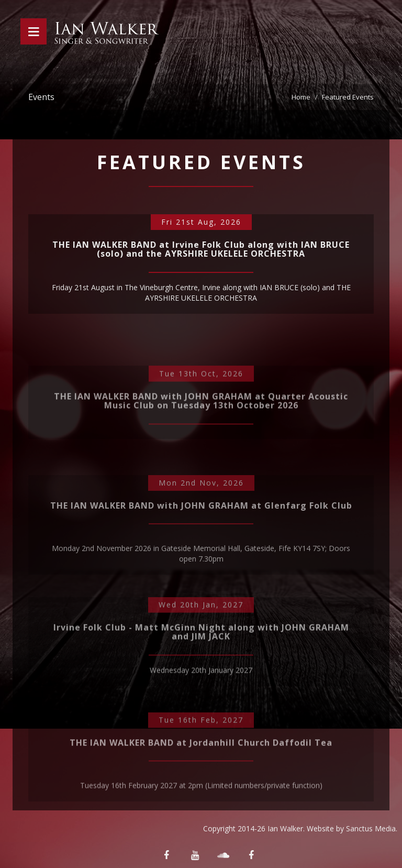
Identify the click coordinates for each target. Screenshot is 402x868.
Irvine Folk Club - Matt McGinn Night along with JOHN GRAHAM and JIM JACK (201, 665)
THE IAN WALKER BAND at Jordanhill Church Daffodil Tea (201, 776)
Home (301, 97)
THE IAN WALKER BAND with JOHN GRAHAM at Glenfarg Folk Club (201, 543)
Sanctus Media (371, 828)
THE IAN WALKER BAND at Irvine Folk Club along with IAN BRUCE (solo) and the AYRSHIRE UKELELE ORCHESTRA (201, 255)
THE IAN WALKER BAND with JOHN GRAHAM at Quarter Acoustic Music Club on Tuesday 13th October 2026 (201, 428)
